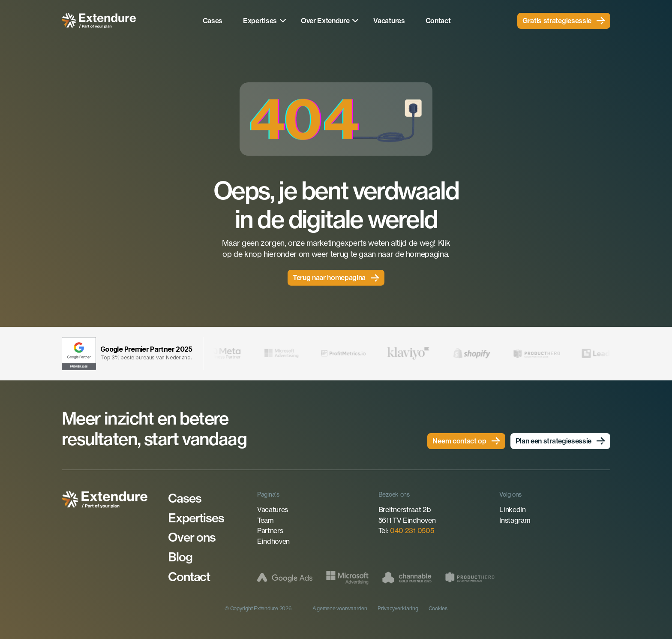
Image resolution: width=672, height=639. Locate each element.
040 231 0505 (412, 530)
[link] (564, 21)
